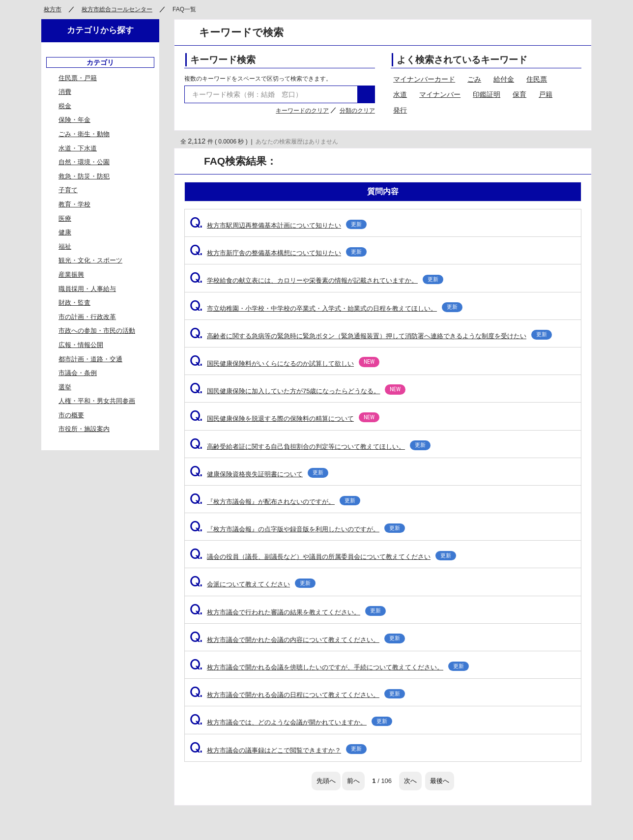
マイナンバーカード (424, 79)
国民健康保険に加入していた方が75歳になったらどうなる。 (298, 391)
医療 (65, 218)
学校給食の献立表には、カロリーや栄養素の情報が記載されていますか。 (316, 280)
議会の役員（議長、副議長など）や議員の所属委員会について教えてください (323, 557)
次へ (410, 781)
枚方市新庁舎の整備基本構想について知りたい (278, 253)
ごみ (474, 79)
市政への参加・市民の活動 (97, 331)
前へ (353, 781)
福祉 (65, 246)
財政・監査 (74, 303)
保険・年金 (74, 120)
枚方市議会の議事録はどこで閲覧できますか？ (278, 750)
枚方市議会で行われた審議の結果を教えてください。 (288, 612)
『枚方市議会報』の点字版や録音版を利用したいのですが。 (297, 529)
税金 (65, 106)
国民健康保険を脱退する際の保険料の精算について (285, 419)
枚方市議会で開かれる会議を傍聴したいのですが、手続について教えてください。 (329, 667)
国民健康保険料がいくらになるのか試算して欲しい (285, 363)
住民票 (537, 79)
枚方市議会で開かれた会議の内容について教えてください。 (297, 640)
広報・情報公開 (81, 345)
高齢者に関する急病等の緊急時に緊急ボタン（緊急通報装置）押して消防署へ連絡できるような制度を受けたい (371, 336)
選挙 (65, 387)
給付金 (504, 79)
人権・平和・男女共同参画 (97, 401)
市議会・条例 (78, 373)
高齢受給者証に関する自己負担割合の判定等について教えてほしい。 (310, 447)
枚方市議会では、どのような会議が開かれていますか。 (291, 722)
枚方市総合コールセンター (117, 9)
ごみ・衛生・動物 (84, 134)
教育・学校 (74, 204)
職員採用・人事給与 (87, 289)
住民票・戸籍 (78, 78)
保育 (519, 94)
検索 (366, 94)
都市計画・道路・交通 (90, 359)
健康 (65, 232)
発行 (400, 110)
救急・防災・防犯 (84, 176)
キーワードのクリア (302, 111)
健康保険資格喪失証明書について (259, 474)
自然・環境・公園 (84, 162)
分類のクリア (357, 111)
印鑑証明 (487, 94)
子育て (68, 190)
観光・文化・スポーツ (90, 260)
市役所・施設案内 (84, 429)
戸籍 (546, 94)
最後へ (440, 781)
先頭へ (326, 781)
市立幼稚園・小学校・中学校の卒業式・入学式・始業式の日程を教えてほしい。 (326, 308)
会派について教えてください (253, 584)
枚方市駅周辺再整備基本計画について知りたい (278, 225)
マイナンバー (440, 94)
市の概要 (71, 415)
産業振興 (71, 275)
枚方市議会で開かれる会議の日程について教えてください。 (297, 695)
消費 (65, 92)
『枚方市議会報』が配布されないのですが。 (275, 502)
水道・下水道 (78, 148)
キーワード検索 (223, 60)
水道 (400, 94)
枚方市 (53, 9)
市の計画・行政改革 (87, 317)
